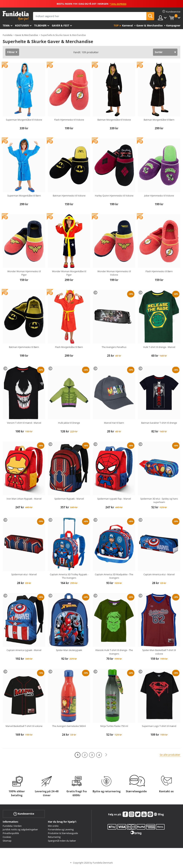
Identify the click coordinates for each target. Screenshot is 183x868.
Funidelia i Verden (12, 826)
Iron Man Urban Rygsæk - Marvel (24, 499)
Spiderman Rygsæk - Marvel (69, 499)
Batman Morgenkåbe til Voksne (114, 120)
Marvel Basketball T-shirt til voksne (24, 726)
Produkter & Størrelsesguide (63, 833)
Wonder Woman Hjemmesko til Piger (24, 273)
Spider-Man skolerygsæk (69, 650)
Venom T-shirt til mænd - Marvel (24, 423)
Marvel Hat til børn (114, 423)
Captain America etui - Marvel (159, 574)
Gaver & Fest (60, 25)
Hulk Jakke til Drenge (69, 423)
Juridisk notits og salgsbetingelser (20, 829)
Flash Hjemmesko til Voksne (69, 120)
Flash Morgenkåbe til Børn (69, 347)
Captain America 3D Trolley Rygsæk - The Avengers (69, 576)
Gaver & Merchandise (27, 35)
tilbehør (40, 25)
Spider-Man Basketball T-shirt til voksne (159, 652)
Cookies (7, 837)
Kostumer (22, 25)
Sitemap (7, 841)
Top (116, 25)
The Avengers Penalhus (114, 347)
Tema (6, 25)
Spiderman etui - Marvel (24, 574)
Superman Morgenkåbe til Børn (24, 196)
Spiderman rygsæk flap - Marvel (114, 499)
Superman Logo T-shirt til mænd (159, 726)
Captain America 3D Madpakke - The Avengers (114, 576)
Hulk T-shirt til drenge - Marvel (159, 347)
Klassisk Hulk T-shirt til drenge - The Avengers (114, 652)
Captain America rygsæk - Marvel (24, 650)
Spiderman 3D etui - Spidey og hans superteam (159, 500)
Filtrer (11, 52)
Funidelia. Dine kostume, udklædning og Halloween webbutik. (16, 16)
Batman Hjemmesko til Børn (24, 347)
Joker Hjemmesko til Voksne (159, 196)
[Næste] (106, 755)
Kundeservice (24, 814)
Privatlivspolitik (11, 833)
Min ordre (53, 826)
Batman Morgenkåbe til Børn (159, 120)
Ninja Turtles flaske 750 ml (114, 726)
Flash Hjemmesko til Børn (159, 271)
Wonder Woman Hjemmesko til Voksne (114, 273)
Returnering (54, 837)
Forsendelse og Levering (61, 829)
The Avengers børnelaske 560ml (69, 726)
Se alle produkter (170, 755)
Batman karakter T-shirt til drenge (159, 423)
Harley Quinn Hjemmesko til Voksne (114, 196)
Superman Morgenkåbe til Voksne (24, 120)
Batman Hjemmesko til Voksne (69, 196)
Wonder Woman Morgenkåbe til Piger (69, 273)
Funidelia (8, 35)
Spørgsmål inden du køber (62, 841)
